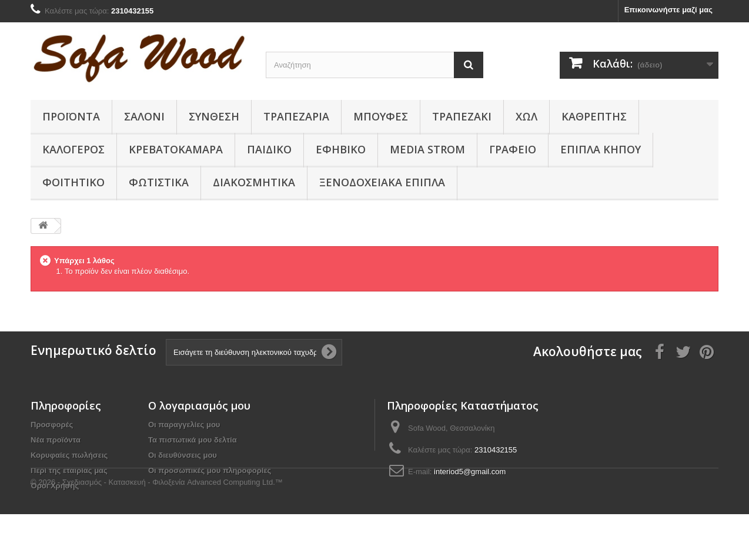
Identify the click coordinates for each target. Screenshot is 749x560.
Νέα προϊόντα (56, 440)
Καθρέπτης (594, 116)
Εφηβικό (341, 149)
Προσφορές (52, 425)
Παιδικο (269, 149)
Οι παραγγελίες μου (184, 425)
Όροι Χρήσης (55, 486)
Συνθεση (214, 116)
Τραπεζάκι (462, 116)
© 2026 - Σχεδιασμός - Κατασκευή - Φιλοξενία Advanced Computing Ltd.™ (157, 528)
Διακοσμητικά (254, 182)
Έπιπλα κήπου (601, 149)
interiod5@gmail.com (470, 472)
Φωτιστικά (159, 182)
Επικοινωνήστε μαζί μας (668, 10)
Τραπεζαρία (296, 116)
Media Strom (427, 149)
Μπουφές (381, 116)
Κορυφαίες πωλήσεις (69, 455)
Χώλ (526, 116)
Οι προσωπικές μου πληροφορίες (210, 470)
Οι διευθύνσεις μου (183, 455)
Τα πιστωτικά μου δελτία (193, 440)
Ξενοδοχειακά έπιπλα (382, 182)
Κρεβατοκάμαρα (176, 149)
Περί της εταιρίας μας (69, 470)
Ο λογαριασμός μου (199, 405)
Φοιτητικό (73, 182)
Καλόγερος (73, 149)
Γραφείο (513, 149)
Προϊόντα (71, 116)
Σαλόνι (144, 116)
